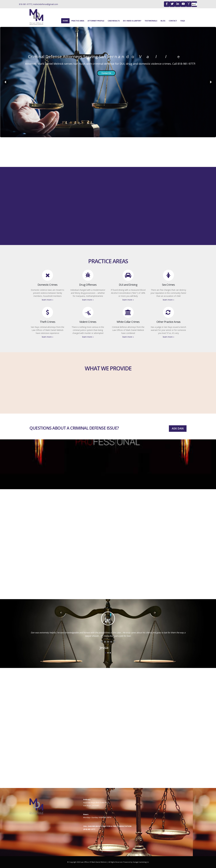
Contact (173, 21)
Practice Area (78, 21)
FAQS (183, 21)
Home (65, 21)
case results (114, 21)
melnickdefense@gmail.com (46, 4)
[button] (106, 652)
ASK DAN (178, 428)
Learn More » (48, 300)
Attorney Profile (96, 21)
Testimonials (151, 21)
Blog (163, 21)
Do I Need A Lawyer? (132, 21)
